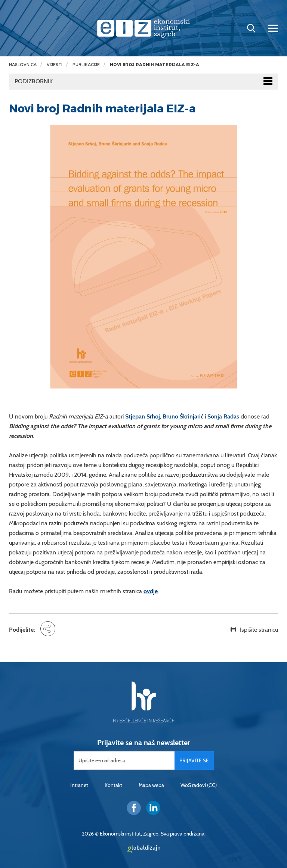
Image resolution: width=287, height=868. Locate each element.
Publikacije (86, 65)
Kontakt (113, 785)
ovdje (151, 591)
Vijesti (55, 65)
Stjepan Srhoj (143, 416)
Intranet (79, 785)
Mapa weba (151, 785)
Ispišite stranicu (259, 630)
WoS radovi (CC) (199, 785)
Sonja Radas (223, 416)
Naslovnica (23, 65)
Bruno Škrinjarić (183, 416)
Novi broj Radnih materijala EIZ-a (155, 65)
